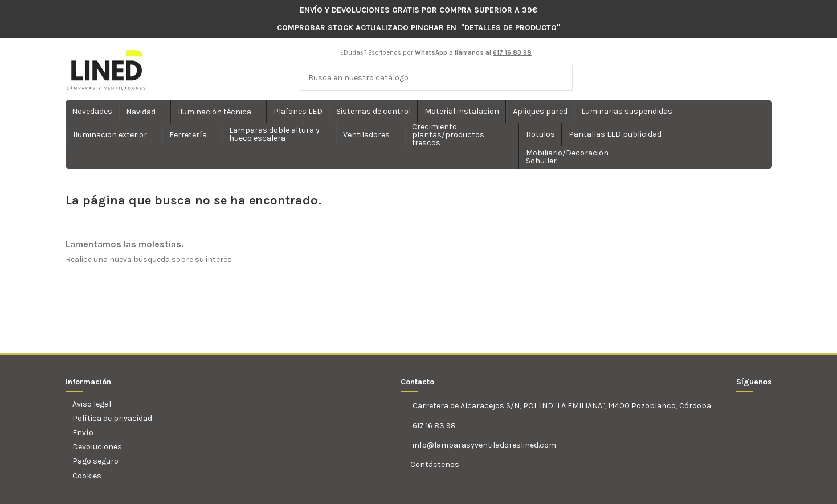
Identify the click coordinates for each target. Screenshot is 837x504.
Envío (83, 433)
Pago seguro (95, 461)
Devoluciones (97, 447)
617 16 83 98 (434, 426)
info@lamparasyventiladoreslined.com (484, 445)
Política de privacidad (112, 418)
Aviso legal (92, 404)
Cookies (87, 476)
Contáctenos (434, 464)
